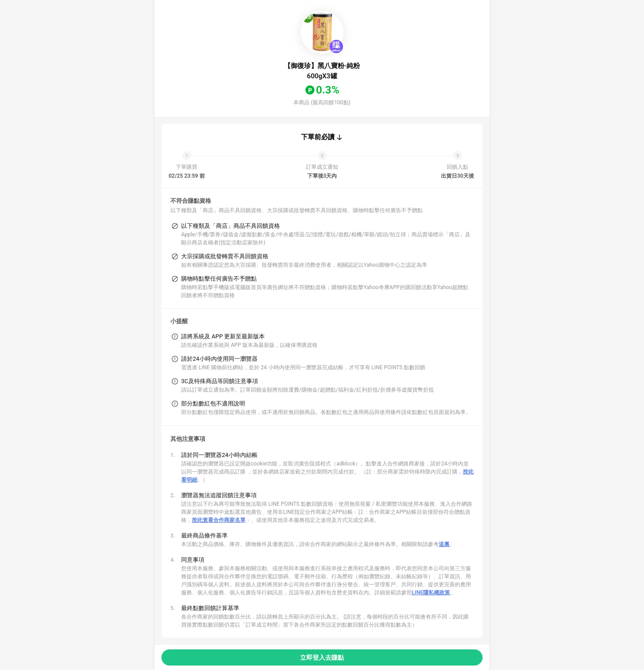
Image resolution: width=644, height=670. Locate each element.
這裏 (444, 544)
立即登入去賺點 (322, 657)
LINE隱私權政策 (431, 593)
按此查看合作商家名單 (219, 520)
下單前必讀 (318, 137)
